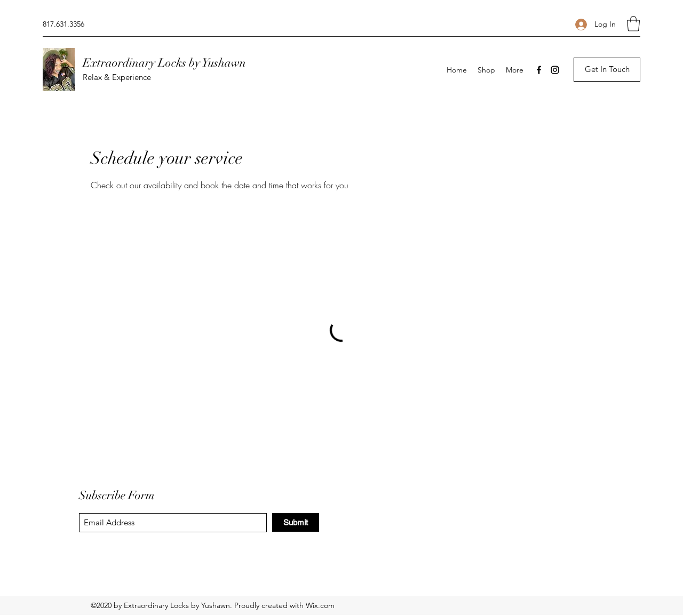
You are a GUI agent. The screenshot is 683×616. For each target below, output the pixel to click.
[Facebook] (539, 70)
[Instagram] (555, 70)
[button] (633, 24)
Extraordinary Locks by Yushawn (164, 63)
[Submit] (296, 522)
